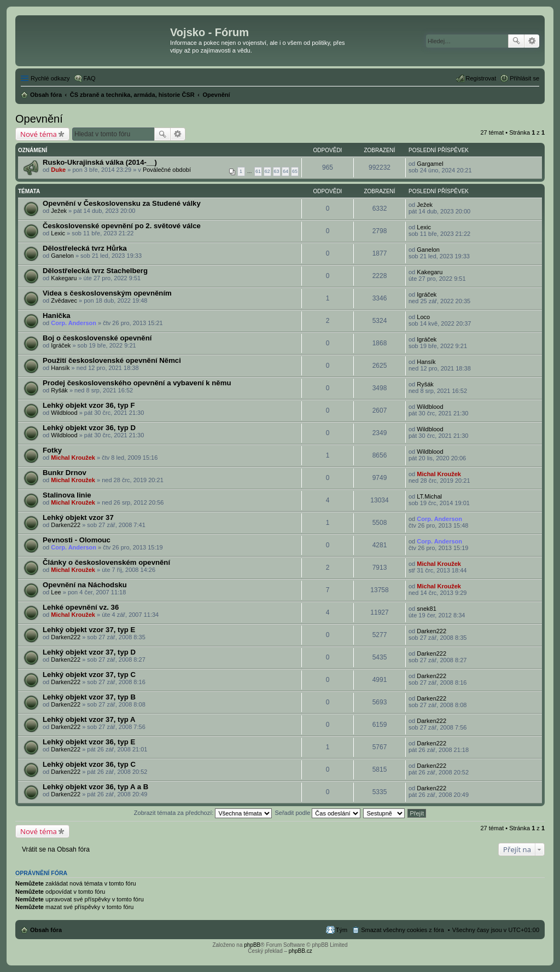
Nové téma (39, 134)
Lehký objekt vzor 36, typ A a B (95, 787)
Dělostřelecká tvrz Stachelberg (95, 271)
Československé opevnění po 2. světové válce (122, 226)
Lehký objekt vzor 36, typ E (89, 742)
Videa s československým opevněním (107, 293)
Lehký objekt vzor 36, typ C (89, 764)
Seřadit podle (317, 813)
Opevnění (39, 119)
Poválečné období (167, 170)
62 (267, 171)
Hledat (516, 41)
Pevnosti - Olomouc (77, 540)
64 (285, 171)
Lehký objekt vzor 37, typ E (89, 630)
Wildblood (64, 413)
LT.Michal (429, 496)
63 (277, 171)
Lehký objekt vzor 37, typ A (89, 719)
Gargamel (430, 164)
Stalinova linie (67, 495)
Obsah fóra (46, 930)
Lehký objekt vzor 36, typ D (89, 428)
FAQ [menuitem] (90, 78)
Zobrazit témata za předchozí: (203, 813)
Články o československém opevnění (106, 562)
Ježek (59, 211)
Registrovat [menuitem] (481, 78)
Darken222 (66, 525)
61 (258, 171)
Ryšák (59, 390)
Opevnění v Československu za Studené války (122, 203)
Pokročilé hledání (532, 41)
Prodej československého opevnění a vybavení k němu (137, 383)
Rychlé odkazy (50, 78)
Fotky (52, 450)
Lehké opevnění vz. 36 (81, 607)
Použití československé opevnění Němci (112, 360)
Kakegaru (64, 278)
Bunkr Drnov (65, 473)
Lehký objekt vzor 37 (78, 517)
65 (295, 171)
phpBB (252, 945)
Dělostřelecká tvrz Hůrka (85, 248)
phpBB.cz (301, 951)
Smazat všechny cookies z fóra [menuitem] (402, 930)
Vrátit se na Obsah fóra (56, 849)
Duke (58, 170)
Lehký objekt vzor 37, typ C (89, 675)
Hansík (60, 368)
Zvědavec (64, 300)
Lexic (58, 233)
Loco (423, 317)
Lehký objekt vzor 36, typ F (89, 405)
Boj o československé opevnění (97, 338)
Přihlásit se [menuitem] (524, 78)
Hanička (57, 316)
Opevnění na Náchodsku (85, 585)
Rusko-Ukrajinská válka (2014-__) (100, 162)
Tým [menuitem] (342, 930)
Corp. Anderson (74, 323)
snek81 (426, 609)
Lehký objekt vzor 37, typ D (89, 652)
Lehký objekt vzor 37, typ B (89, 697)
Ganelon (62, 256)
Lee (56, 592)
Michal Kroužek (73, 458)
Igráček (427, 294)
